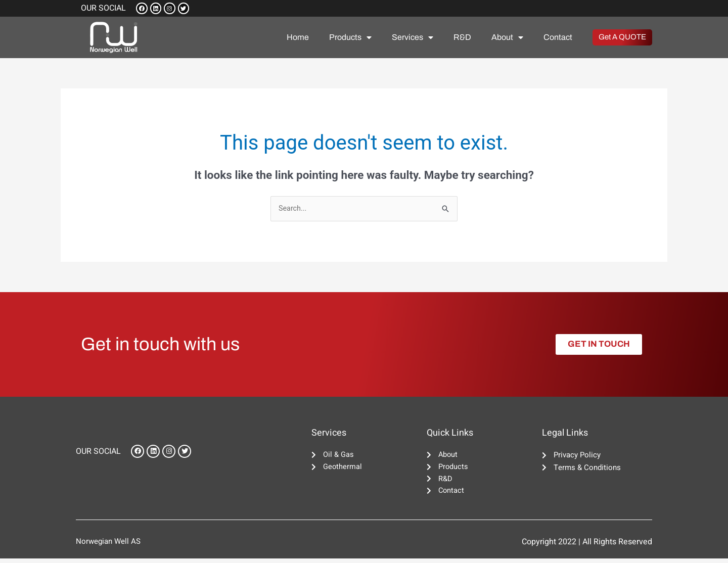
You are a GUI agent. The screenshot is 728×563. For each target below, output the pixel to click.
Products (350, 39)
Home (298, 39)
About (507, 39)
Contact (558, 39)
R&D (462, 39)
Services (413, 39)
